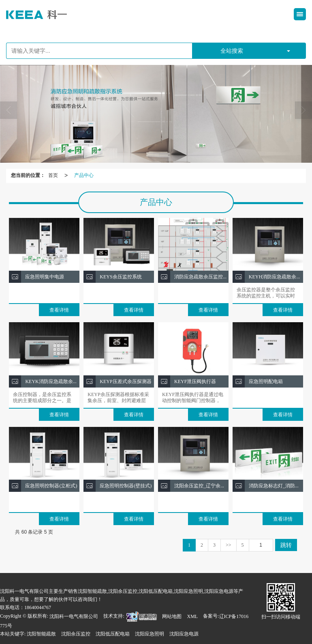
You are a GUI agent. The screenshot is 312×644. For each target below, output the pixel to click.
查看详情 (59, 310)
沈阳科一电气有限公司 (74, 616)
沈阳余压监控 (76, 634)
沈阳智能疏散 (41, 634)
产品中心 (84, 175)
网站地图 (172, 616)
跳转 (286, 545)
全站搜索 (232, 51)
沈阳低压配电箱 (113, 634)
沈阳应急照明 (150, 634)
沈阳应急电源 (184, 634)
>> (229, 545)
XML (192, 616)
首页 (53, 175)
